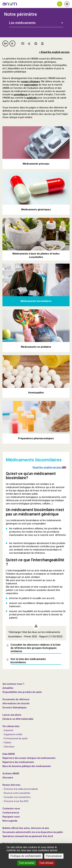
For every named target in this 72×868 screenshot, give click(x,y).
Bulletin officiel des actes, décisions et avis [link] (26, 828)
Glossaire (8, 778)
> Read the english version (54, 52)
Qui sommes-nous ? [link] (13, 684)
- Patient (7, 743)
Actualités (8, 688)
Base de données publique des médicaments (27, 766)
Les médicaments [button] (22, 23)
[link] (10, 4)
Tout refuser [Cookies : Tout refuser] (46, 863)
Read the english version (49, 467)
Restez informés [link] (11, 785)
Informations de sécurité (16, 703)
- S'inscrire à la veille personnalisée (20, 789)
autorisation (31, 85)
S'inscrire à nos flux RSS (16, 801)
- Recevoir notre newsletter (16, 793)
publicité (32, 98)
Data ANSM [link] (9, 754)
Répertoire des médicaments (18, 762)
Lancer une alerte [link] (12, 715)
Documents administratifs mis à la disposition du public (33, 832)
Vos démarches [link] (11, 726)
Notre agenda (10, 821)
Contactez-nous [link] (11, 809)
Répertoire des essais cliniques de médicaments (29, 758)
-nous (11, 817)
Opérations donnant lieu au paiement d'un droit (28, 836)
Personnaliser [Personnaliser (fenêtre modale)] (54, 856)
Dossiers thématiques (15, 708)
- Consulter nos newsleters (17, 797)
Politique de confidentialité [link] (26, 856)
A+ (5, 43)
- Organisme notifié (12, 734)
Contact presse (11, 813)
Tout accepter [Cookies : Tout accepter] (27, 863)
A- (12, 43)
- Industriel (8, 730)
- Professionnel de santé (15, 738)
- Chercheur (8, 747)
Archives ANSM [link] (11, 774)
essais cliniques (31, 81)
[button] (60, 4)
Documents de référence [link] (16, 699)
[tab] (36, 23)
